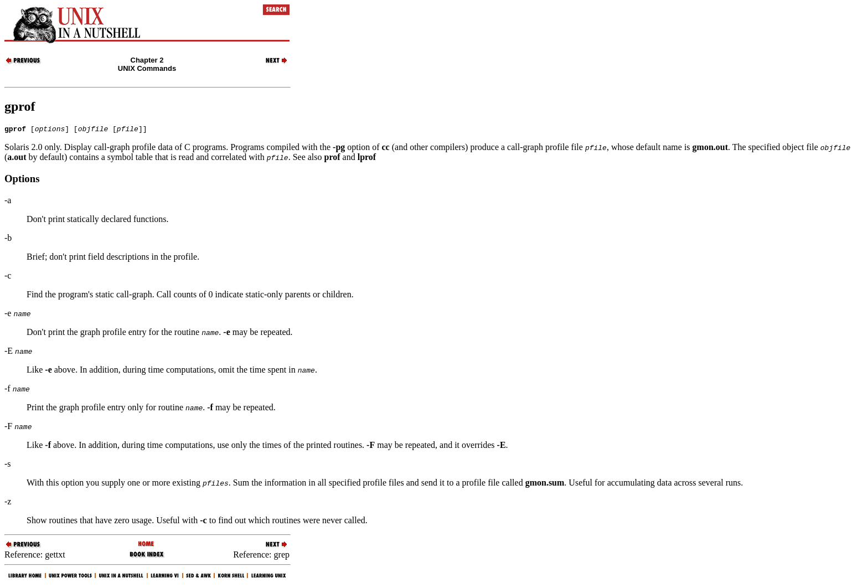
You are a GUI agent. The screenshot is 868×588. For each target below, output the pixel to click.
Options (22, 180)
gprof (20, 106)
